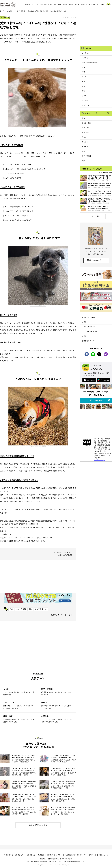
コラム (84, 77)
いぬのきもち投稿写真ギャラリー (38, 128)
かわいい (85, 137)
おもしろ (85, 142)
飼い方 (50, 5)
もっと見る (96, 216)
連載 (83, 67)
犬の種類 (85, 100)
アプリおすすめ (41, 609)
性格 (11, 609)
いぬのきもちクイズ (89, 327)
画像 (83, 86)
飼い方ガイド (101, 5)
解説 (30, 609)
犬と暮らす (10, 11)
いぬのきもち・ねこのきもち (14, 855)
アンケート (86, 105)
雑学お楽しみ (29, 5)
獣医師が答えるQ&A (89, 317)
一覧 (107, 113)
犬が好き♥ (85, 58)
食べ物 (65, 5)
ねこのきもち (31, 855)
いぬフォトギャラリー (89, 331)
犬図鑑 (77, 5)
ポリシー (59, 855)
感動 (83, 151)
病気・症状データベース (90, 62)
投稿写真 (71, 5)
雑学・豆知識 (21, 11)
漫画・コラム (57, 5)
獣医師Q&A (84, 5)
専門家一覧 (92, 855)
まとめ (84, 96)
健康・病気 (86, 132)
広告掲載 (41, 855)
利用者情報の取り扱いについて (75, 855)
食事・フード (86, 128)
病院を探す (92, 5)
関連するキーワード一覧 (60, 615)
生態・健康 (43, 5)
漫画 (83, 72)
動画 (83, 81)
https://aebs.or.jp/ (99, 460)
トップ (2, 11)
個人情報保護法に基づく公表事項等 (60, 859)
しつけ (37, 5)
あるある (85, 146)
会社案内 (43, 859)
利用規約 (50, 855)
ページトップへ (56, 847)
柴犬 (83, 161)
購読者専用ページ (88, 341)
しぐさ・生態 (86, 123)
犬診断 (84, 336)
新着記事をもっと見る (38, 825)
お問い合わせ (103, 855)
